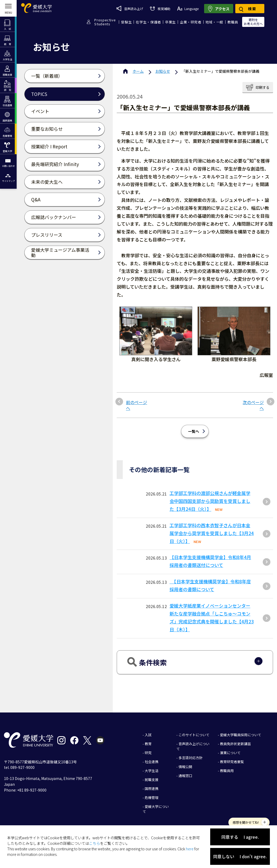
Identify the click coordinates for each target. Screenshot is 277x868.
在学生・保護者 (148, 22)
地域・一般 (214, 22)
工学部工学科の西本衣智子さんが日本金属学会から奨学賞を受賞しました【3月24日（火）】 (212, 533)
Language (188, 9)
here (190, 849)
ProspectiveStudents (105, 22)
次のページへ (253, 405)
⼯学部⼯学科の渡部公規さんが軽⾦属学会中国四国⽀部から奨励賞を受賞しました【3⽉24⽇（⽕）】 (210, 501)
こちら (95, 843)
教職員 (233, 22)
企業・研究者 (191, 22)
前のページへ (137, 405)
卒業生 (170, 22)
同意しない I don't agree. (240, 856)
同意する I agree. (240, 837)
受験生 (126, 22)
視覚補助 (160, 9)
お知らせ (163, 71)
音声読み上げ (130, 8)
